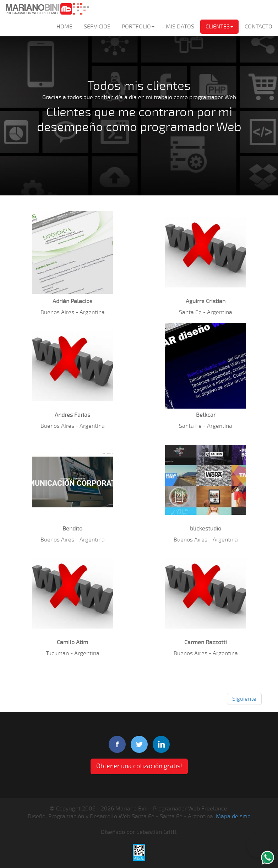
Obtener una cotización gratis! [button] (139, 766)
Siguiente (244, 699)
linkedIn (161, 744)
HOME (64, 27)
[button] (73, 252)
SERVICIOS (97, 27)
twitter (139, 744)
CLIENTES (219, 27)
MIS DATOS (180, 27)
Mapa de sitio (233, 816)
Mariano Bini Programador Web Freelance (47, 9)
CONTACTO (258, 27)
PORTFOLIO (138, 27)
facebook (117, 744)
